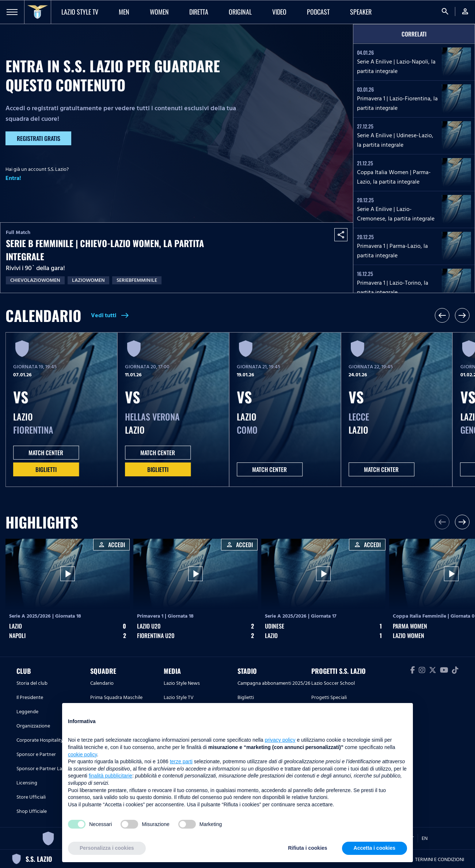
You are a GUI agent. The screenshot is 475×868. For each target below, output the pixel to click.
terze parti (181, 761)
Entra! (13, 178)
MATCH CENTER (46, 453)
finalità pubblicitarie (111, 776)
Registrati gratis (39, 138)
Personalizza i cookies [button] (107, 848)
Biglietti (46, 469)
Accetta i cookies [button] (375, 848)
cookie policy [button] (82, 754)
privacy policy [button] (280, 740)
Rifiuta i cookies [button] (307, 848)
